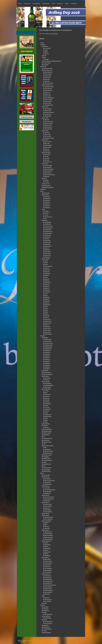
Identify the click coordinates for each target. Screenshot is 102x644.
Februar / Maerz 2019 (48, 266)
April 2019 (46, 264)
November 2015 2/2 (48, 323)
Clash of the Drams (48, 103)
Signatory (46, 418)
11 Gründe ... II (47, 211)
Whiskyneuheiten (46, 195)
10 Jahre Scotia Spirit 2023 (49, 497)
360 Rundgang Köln (47, 627)
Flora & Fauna (47, 407)
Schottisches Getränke (47, 471)
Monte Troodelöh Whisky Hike (50, 175)
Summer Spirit (46, 164)
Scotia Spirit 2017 (46, 557)
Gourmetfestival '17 (48, 565)
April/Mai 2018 (47, 281)
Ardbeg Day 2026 (48, 77)
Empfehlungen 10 (48, 352)
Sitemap (29, 640)
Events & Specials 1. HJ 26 (48, 70)
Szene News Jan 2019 (48, 226)
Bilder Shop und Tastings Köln (48, 187)
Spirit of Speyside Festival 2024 (50, 490)
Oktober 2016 (47, 303)
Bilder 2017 (46, 543)
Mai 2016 (46, 310)
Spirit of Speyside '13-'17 (47, 541)
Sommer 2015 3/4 (48, 253)
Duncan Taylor (47, 398)
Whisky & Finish (47, 151)
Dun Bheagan (47, 402)
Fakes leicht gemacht (48, 233)
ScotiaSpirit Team (46, 611)
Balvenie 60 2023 (47, 501)
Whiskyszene (45, 220)
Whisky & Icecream (48, 173)
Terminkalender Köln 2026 (48, 68)
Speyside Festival (47, 482)
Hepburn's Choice (48, 394)
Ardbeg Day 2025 (48, 378)
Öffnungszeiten (46, 607)
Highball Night (47, 176)
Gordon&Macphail (48, 409)
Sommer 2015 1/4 (48, 257)
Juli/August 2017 (47, 292)
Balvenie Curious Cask (48, 90)
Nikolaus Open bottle (48, 101)
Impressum (45, 631)
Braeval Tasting (47, 79)
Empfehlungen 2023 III (48, 345)
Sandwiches (47, 59)
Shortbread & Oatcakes (47, 468)
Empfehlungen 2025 (48, 339)
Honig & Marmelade (47, 470)
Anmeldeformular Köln (47, 186)
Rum (44, 437)
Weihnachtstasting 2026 (49, 105)
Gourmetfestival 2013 (48, 592)
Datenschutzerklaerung (47, 633)
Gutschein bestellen (48, 618)
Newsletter (45, 612)
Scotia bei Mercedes (48, 570)
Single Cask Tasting (48, 114)
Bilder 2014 (46, 554)
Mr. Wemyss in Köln (48, 576)
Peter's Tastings (46, 118)
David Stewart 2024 (48, 492)
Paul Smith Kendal (48, 415)
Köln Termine (44, 67)
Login (82, 640)
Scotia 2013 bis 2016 (47, 574)
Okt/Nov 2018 (47, 272)
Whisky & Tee (47, 149)
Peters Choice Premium (49, 123)
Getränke (45, 56)
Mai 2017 (46, 296)
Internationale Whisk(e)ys (47, 429)
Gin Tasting (46, 180)
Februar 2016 (47, 316)
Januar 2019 (47, 268)
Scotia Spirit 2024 (46, 486)
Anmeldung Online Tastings (49, 138)
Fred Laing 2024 (47, 488)
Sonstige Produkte (48, 387)
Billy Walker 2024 (47, 493)
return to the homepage (53, 34)
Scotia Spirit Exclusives (47, 372)
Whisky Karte (47, 54)
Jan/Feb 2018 (47, 285)
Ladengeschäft (47, 598)
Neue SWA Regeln (48, 222)
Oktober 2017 (47, 288)
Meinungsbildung (47, 244)
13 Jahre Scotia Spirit (48, 89)
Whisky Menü (45, 46)
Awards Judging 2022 (48, 512)
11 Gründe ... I (47, 213)
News (43, 191)
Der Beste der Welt (48, 224)
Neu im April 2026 (48, 48)
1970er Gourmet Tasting (49, 83)
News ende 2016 (47, 237)
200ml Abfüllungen (46, 435)
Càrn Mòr (46, 413)
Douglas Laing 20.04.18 (49, 539)
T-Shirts (44, 444)
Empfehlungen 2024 (48, 341)
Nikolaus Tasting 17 (48, 559)
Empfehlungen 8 (47, 356)
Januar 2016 (47, 317)
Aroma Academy (46, 457)
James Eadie (47, 411)
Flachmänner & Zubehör (49, 451)
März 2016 (46, 314)
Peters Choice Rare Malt (49, 121)
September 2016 (47, 305)
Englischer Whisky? (48, 230)
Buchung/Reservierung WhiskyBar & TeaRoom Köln (52, 61)
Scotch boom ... (47, 239)
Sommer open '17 (48, 567)
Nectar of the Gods (48, 96)
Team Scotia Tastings (47, 153)
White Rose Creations (48, 453)
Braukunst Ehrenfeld (48, 589)
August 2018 (47, 275)
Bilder (43, 473)
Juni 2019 (46, 261)
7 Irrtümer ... (47, 215)
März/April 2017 (47, 297)
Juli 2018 (46, 277)
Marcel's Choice (47, 154)
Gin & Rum (45, 178)
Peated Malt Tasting (48, 116)
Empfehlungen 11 (47, 350)
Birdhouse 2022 (47, 508)
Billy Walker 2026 (47, 94)
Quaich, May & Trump (48, 217)
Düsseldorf (44, 189)
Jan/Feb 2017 (47, 299)
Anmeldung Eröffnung (47, 63)
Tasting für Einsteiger (48, 109)
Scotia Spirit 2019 (46, 515)
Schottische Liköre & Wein (48, 438)
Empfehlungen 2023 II (48, 347)
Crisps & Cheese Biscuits (47, 460)
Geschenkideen (46, 371)
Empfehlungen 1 (47, 208)
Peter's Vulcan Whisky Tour (49, 169)
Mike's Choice (47, 160)
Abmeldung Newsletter (48, 614)
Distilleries (46, 52)
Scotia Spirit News (46, 193)
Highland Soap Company (47, 455)
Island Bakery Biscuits (47, 459)
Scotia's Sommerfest (48, 167)
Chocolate (45, 462)
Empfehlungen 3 (47, 204)
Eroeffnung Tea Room (48, 532)
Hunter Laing (47, 396)
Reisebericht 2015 (48, 552)
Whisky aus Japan (48, 242)
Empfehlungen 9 (47, 354)
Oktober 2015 (47, 248)
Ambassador (47, 523)
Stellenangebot (46, 625)
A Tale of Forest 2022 (48, 506)
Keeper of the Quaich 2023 (49, 499)
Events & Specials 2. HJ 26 (48, 85)
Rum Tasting (47, 182)
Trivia (44, 209)
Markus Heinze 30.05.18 (49, 537)
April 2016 (46, 312)
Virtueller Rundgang (47, 475)
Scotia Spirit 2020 (46, 513)
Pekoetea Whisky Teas (47, 464)
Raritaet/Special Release (47, 431)
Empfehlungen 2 (47, 206)
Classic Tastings (46, 107)
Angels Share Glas (48, 449)
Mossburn (46, 420)
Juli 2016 (46, 307)
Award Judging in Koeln (49, 581)
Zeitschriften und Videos (47, 442)
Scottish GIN (45, 426)
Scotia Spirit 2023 (46, 495)
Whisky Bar (44, 45)
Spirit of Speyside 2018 (47, 521)
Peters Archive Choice (48, 129)
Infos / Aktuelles (46, 65)
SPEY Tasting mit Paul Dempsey (50, 585)
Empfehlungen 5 (47, 200)
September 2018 (47, 274)
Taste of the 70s (47, 92)
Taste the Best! (47, 81)
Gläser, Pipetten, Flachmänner (48, 446)
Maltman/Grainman (48, 404)
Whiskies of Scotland (48, 416)
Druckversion (22, 640)
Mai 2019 (46, 263)
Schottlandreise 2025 (48, 484)
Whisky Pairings (46, 140)
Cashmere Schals (46, 440)
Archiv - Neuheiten (46, 259)
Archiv (46, 219)
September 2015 (47, 250)
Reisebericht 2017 (48, 545)
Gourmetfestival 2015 (48, 583)
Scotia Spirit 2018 (46, 530)
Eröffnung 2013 (47, 594)
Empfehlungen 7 (47, 197)
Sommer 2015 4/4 (48, 252)
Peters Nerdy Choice (48, 125)
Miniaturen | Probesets (47, 433)
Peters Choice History (48, 127)
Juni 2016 (46, 308)
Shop (44, 596)
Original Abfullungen (47, 424)
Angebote (43, 336)
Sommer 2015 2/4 (48, 255)
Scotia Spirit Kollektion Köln (48, 374)
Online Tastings (46, 131)
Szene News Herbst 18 (48, 228)
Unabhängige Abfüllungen (49, 385)
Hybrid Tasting (47, 132)
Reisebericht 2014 (48, 556)
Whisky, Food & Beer (48, 142)
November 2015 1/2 (48, 246)
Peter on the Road (48, 136)
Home (43, 43)
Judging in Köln (47, 528)
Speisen (44, 57)
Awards (46, 524)
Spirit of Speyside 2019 (48, 519)
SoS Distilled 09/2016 (48, 579)
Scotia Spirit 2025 (46, 477)
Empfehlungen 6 (47, 198)
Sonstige (46, 422)
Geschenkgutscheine (47, 616)
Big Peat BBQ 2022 (48, 510)
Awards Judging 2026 (48, 72)
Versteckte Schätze (48, 111)
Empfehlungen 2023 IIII (49, 343)
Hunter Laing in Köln (48, 572)
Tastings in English (46, 184)
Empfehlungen (46, 338)
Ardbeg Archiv (47, 380)
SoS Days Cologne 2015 (49, 590)
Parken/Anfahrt (46, 609)
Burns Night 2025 (47, 479)
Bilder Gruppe (47, 526)
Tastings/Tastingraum (48, 600)
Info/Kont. (43, 605)
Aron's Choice (47, 158)
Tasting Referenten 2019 (49, 517)
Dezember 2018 (47, 270)
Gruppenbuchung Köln (48, 622)
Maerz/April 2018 (47, 283)
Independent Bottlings (47, 389)
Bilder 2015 (46, 550)
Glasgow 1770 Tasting (48, 100)
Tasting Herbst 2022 (48, 504)
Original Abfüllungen (48, 383)
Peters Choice (47, 120)
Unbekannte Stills (47, 241)
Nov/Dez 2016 (47, 301)
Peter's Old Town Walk (48, 171)
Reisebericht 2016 (48, 548)
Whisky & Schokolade (48, 145)
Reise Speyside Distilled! (49, 535)
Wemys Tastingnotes (48, 334)
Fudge (44, 466)
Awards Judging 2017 (48, 568)
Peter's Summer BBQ (48, 165)
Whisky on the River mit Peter (50, 481)
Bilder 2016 (46, 546)
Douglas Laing (47, 400)
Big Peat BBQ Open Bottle (49, 87)
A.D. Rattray (47, 391)
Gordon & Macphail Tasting (49, 98)
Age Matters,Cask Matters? (49, 112)
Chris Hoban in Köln (48, 561)
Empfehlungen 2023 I (48, 349)
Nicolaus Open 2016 (48, 578)
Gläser (46, 448)
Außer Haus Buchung (48, 623)
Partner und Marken (47, 382)
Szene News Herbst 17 (48, 231)
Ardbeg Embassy (46, 376)
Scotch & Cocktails (48, 147)
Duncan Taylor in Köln (48, 563)
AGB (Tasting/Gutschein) (47, 629)
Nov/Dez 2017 (47, 286)
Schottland (45, 603)
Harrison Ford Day (48, 76)
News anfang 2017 (48, 235)
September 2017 (47, 290)
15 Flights (46, 50)
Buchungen (45, 620)
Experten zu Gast (47, 134)
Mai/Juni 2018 (47, 279)
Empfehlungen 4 (47, 202)
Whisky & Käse (47, 143)
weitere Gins (47, 427)
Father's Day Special (48, 74)
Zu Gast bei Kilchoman (48, 534)
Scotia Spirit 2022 (46, 503)
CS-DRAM (46, 405)
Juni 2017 (46, 294)
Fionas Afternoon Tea (48, 162)
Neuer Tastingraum (48, 601)
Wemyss (46, 393)
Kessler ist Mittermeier (48, 587)
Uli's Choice (46, 156)
